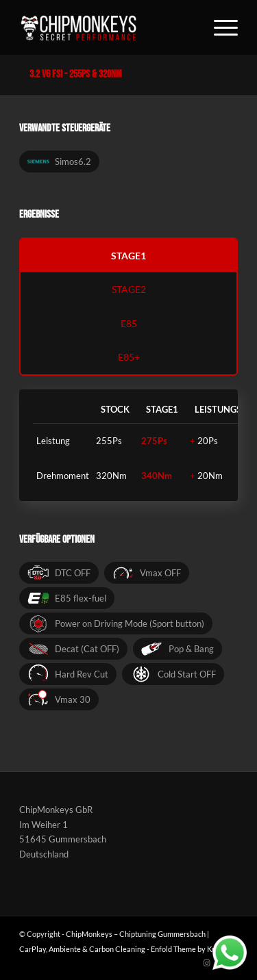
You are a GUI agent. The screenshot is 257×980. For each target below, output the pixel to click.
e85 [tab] (129, 323)
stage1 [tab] (128, 256)
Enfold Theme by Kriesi (188, 949)
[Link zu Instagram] (207, 963)
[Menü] (219, 27)
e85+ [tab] (129, 357)
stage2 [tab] (129, 289)
